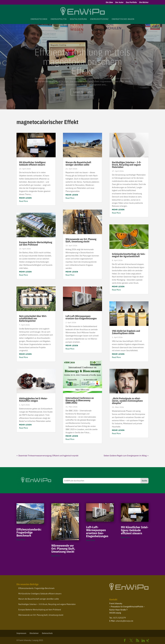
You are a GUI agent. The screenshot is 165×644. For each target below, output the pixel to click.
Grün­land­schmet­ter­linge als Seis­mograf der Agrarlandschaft (129, 255)
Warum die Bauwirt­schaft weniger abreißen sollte (78, 164)
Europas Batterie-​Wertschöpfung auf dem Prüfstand (36, 243)
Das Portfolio (131, 2)
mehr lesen (25, 198)
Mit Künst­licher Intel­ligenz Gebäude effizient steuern (32, 164)
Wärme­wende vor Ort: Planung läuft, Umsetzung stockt (81, 240)
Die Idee (109, 2)
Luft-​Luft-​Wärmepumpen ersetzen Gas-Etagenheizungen (81, 317)
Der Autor (119, 2)
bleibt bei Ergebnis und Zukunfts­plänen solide (126, 332)
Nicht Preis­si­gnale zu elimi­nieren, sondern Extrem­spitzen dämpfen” (127, 401)
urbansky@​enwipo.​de (124, 621)
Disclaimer (34, 633)
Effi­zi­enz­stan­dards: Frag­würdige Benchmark (29, 532)
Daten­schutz (47, 633)
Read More (23, 201)
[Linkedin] (143, 641)
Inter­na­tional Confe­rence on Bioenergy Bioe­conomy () (80, 400)
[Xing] (148, 641)
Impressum (21, 633)
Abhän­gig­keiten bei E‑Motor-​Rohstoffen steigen (33, 400)
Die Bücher (144, 2)
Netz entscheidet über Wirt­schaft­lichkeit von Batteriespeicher (33, 318)
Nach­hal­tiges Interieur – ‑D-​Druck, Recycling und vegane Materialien (127, 165)
